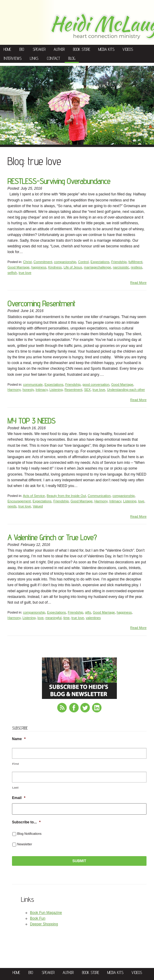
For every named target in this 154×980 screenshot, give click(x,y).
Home (7, 49)
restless (137, 267)
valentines (93, 618)
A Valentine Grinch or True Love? (52, 537)
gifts (88, 612)
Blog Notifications (29, 834)
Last (15, 787)
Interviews (13, 58)
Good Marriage (18, 267)
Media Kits (106, 49)
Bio (22, 49)
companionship (65, 262)
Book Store (82, 49)
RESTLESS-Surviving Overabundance (59, 181)
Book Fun (38, 918)
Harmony (14, 390)
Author (59, 49)
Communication (99, 496)
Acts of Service (34, 496)
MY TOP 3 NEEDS (31, 421)
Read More (138, 283)
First (16, 764)
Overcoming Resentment (41, 303)
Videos (128, 49)
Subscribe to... (26, 822)
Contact (53, 58)
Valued (38, 506)
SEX (87, 390)
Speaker (39, 49)
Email (19, 798)
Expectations (100, 262)
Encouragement (19, 501)
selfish (12, 273)
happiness (39, 267)
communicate (33, 384)
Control (83, 262)
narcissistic (121, 267)
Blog (72, 58)
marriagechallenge (98, 267)
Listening (56, 390)
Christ (27, 262)
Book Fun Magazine (46, 913)
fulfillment (135, 262)
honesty (28, 390)
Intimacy (42, 390)
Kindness (55, 267)
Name (19, 739)
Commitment (43, 262)
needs (12, 506)
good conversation (96, 384)
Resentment (73, 390)
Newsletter (25, 844)
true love (25, 273)
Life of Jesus (73, 267)
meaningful (53, 618)
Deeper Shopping (44, 924)
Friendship (119, 262)
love (141, 501)
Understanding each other (126, 390)
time (66, 618)
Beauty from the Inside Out (66, 496)
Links (34, 58)
